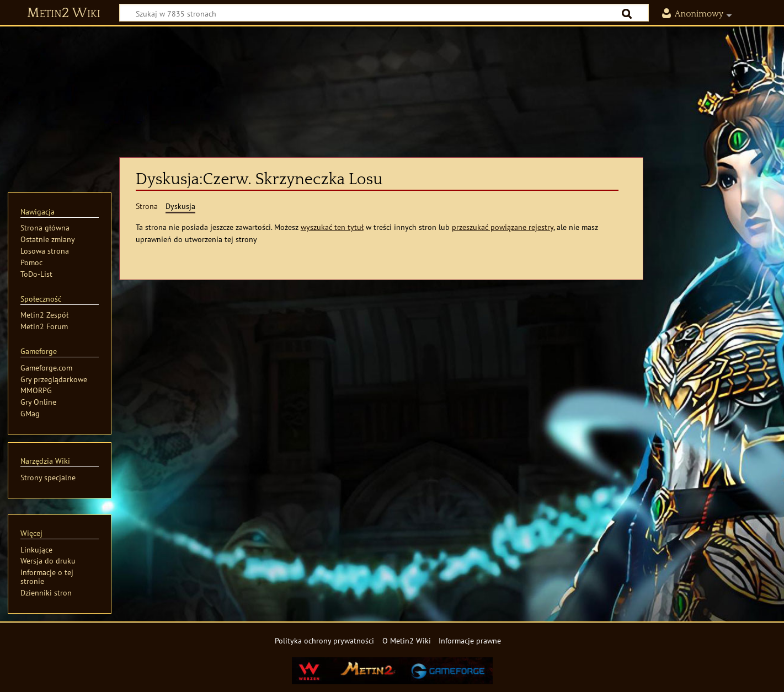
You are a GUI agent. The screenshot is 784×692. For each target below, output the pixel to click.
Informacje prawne (470, 640)
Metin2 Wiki (64, 13)
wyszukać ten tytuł (332, 227)
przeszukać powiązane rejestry (503, 227)
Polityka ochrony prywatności (324, 640)
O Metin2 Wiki (407, 640)
